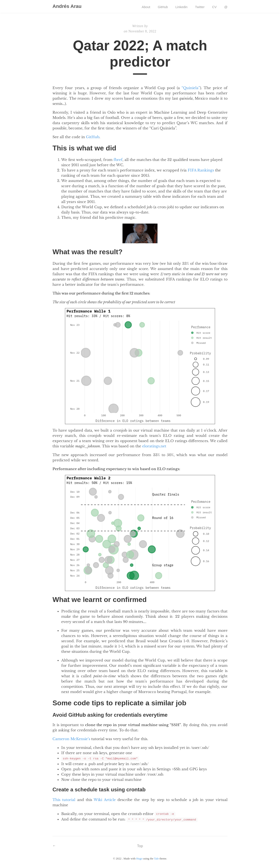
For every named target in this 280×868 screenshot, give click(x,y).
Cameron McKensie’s (71, 739)
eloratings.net (154, 446)
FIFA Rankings (201, 171)
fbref (118, 160)
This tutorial (64, 800)
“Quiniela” (191, 88)
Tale (156, 859)
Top (140, 846)
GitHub (93, 137)
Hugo (139, 859)
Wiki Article (105, 800)
